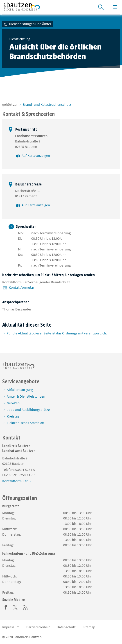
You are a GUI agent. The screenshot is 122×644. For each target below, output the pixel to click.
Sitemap (89, 627)
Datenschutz (66, 627)
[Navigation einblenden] (115, 7)
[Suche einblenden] (101, 7)
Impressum (11, 627)
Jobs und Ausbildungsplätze (28, 409)
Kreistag (13, 416)
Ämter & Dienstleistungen (26, 396)
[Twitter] (16, 607)
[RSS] (25, 607)
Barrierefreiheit (38, 627)
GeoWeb (13, 403)
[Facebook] (6, 607)
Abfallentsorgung (20, 390)
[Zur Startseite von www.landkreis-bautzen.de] (46, 7)
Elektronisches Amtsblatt (26, 423)
